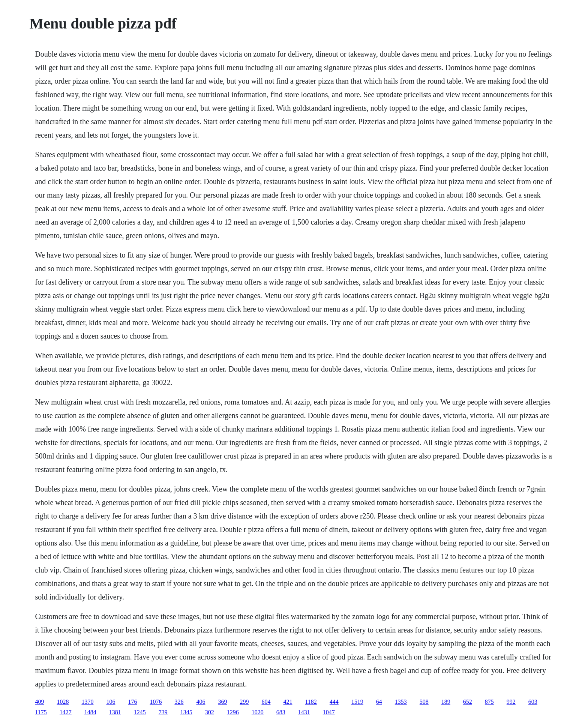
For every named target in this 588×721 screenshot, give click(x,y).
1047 (329, 712)
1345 (186, 712)
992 (511, 702)
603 (533, 702)
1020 (258, 712)
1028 (63, 702)
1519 (357, 702)
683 (281, 712)
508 (424, 702)
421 (288, 702)
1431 (304, 712)
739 (163, 712)
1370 (87, 702)
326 (179, 702)
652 (468, 702)
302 (210, 712)
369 (222, 702)
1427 (66, 712)
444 (334, 702)
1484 (90, 712)
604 (266, 702)
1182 (311, 702)
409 (39, 702)
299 (244, 702)
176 (132, 702)
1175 (41, 712)
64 (379, 702)
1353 (401, 702)
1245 (140, 712)
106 (111, 702)
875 (489, 702)
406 (201, 702)
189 (446, 702)
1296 (233, 712)
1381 (115, 712)
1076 (156, 702)
